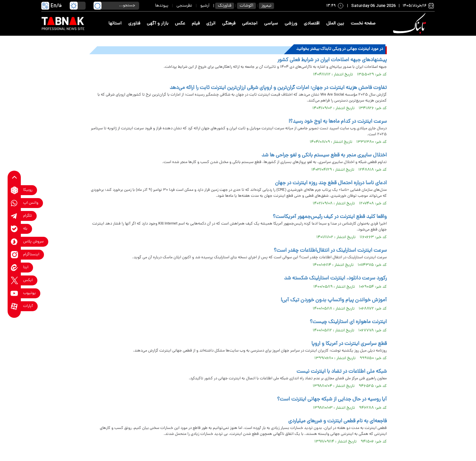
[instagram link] (14, 255)
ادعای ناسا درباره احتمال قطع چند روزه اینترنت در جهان (331, 183)
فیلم (196, 24)
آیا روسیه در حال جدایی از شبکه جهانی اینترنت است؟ (332, 399)
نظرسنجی (184, 6)
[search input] (116, 6)
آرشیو (205, 6)
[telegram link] (14, 216)
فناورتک (225, 6)
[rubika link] (14, 190)
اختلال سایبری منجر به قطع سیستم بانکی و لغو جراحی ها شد (324, 155)
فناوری (134, 24)
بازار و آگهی (158, 24)
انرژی (211, 24)
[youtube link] (14, 293)
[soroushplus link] (14, 242)
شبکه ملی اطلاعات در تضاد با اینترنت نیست (342, 372)
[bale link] (14, 229)
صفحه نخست (363, 24)
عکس (180, 24)
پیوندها (162, 6)
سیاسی (271, 24)
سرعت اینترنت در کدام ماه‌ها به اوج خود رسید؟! (338, 122)
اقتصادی (312, 24)
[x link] (14, 281)
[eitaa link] (14, 268)
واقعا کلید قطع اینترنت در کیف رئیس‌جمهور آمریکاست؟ (330, 217)
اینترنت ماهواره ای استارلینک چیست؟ (348, 322)
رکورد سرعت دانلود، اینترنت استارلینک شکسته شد (335, 278)
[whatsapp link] (14, 203)
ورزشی (291, 24)
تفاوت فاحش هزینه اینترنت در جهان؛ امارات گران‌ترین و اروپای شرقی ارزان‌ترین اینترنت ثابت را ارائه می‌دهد (278, 88)
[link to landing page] (411, 24)
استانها (115, 24)
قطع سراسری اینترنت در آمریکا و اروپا (349, 344)
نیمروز (266, 6)
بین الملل (335, 24)
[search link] (98, 6)
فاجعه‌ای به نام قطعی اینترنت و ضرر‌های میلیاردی (337, 421)
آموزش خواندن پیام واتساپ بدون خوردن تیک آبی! (334, 300)
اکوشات (246, 6)
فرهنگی (229, 24)
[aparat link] (14, 306)
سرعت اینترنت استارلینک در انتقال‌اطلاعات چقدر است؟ (330, 251)
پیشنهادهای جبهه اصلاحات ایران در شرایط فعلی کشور (332, 60)
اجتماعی (250, 24)
